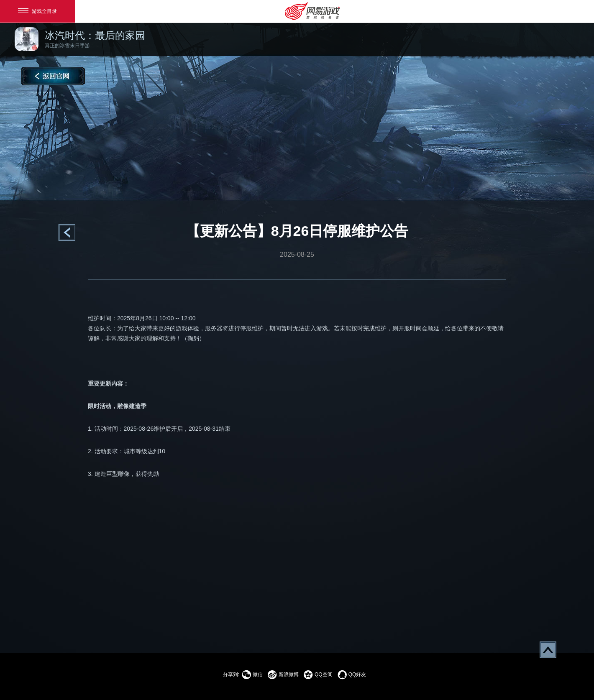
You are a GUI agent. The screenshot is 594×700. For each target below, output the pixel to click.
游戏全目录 (37, 11)
